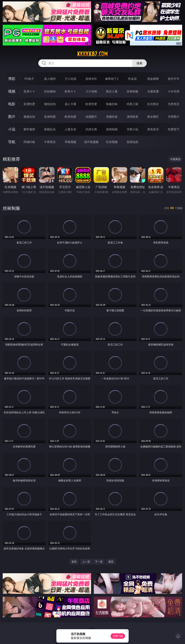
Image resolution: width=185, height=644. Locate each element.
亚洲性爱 (29, 104)
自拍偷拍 (50, 91)
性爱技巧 (174, 129)
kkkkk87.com (92, 54)
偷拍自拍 (50, 104)
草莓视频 (70, 142)
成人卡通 (70, 104)
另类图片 (174, 117)
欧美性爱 (91, 104)
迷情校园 (112, 129)
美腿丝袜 (112, 117)
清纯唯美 (132, 117)
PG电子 (29, 79)
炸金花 (132, 79)
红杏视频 (112, 142)
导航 (12, 142)
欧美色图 (70, 117)
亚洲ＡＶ (29, 91)
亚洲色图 (50, 117)
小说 (12, 129)
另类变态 (174, 104)
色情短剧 (132, 142)
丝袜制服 (132, 91)
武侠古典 (91, 129)
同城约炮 (29, 142)
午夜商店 (50, 142)
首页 (74, 562)
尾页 (111, 562)
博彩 (12, 79)
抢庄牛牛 (174, 79)
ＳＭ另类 (174, 91)
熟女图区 (153, 117)
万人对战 (70, 79)
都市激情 (29, 129)
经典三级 (132, 104)
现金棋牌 (153, 79)
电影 (12, 104)
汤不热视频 (91, 142)
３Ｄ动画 (91, 91)
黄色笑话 (153, 129)
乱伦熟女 (153, 104)
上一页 (86, 562)
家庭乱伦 (50, 129)
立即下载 (118, 636)
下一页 (99, 562)
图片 (12, 117)
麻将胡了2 (112, 79)
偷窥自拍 (29, 117)
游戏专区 (91, 79)
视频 (12, 91)
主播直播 (153, 91)
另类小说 (132, 129)
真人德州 (50, 79)
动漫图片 (91, 117)
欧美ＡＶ (70, 91)
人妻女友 (70, 129)
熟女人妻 (112, 91)
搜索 (139, 63)
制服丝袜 (112, 104)
